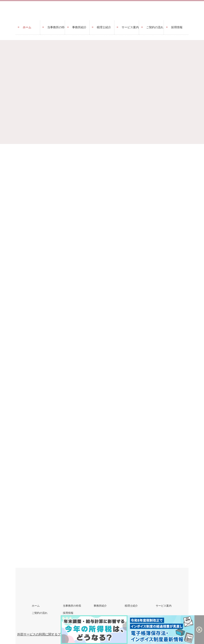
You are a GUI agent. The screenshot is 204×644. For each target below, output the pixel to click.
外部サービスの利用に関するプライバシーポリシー (53, 634)
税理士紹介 (104, 27)
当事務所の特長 (56, 27)
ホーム (27, 27)
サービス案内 (130, 27)
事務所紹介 (79, 27)
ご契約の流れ (155, 27)
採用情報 (177, 27)
